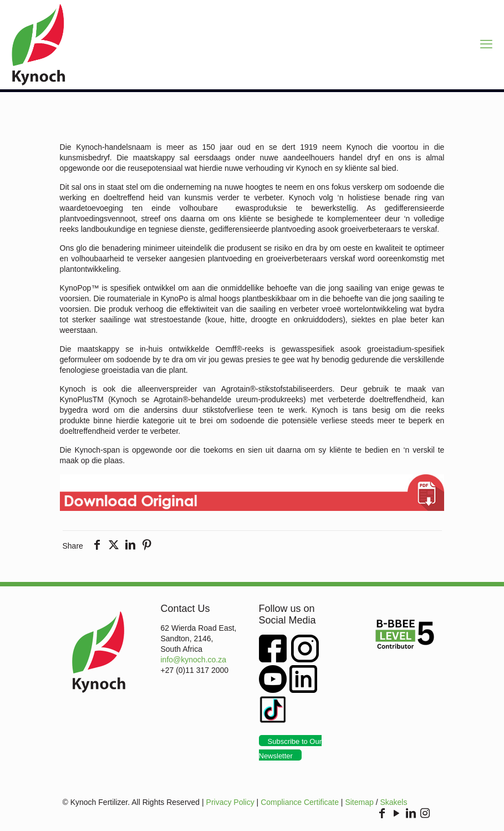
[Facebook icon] (382, 814)
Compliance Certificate (300, 802)
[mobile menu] (486, 44)
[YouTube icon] (396, 814)
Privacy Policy (230, 802)
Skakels (393, 802)
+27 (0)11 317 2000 (195, 670)
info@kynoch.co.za (194, 660)
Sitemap (359, 802)
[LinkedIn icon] (411, 814)
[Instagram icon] (425, 814)
